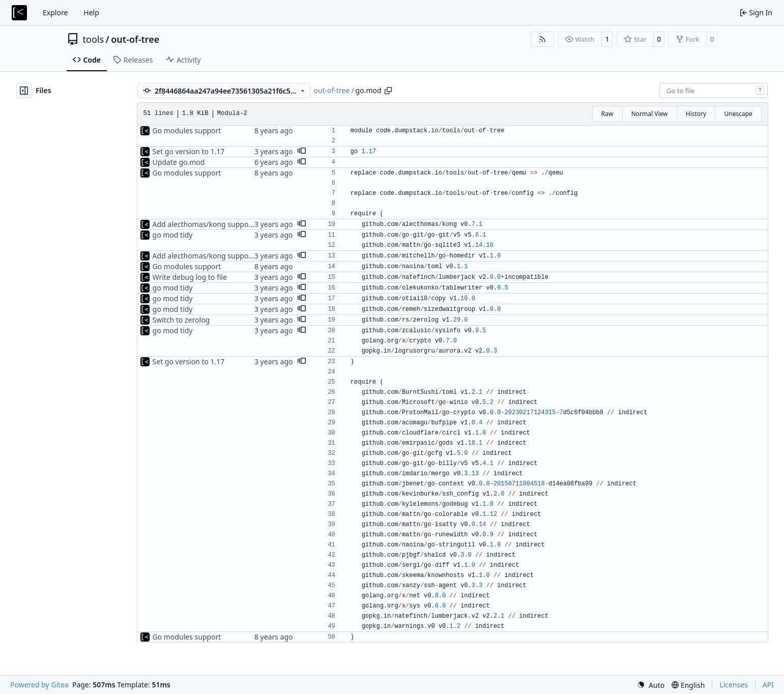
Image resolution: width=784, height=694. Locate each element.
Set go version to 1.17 (189, 151)
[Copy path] (388, 91)
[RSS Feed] (542, 39)
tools (94, 39)
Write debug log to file (190, 277)
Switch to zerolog (181, 320)
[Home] (19, 13)
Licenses (734, 685)
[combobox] (714, 91)
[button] (302, 152)
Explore (55, 12)
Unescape (738, 114)
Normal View (650, 114)
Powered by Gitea (39, 685)
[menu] (651, 685)
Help (91, 12)
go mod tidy (173, 235)
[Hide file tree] (24, 91)
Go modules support (187, 131)
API (768, 685)
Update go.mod (179, 162)
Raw (607, 114)
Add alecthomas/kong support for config (221, 224)
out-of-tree (135, 39)
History (696, 114)
